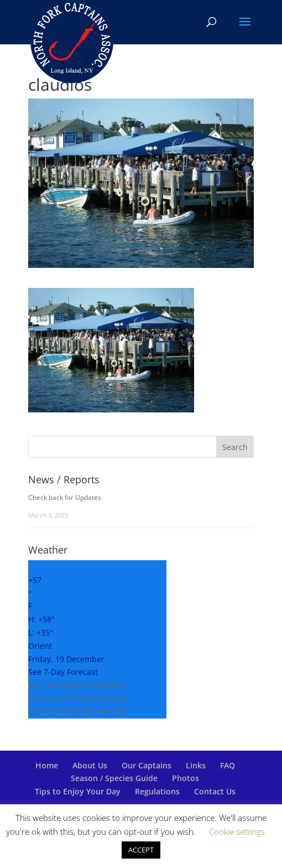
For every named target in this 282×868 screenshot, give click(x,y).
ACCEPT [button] (141, 850)
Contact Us (215, 791)
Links (196, 765)
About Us (90, 765)
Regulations (157, 791)
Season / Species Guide (114, 778)
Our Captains (147, 765)
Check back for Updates (65, 497)
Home (47, 765)
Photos (186, 778)
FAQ (228, 765)
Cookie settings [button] (237, 831)
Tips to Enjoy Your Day (78, 791)
